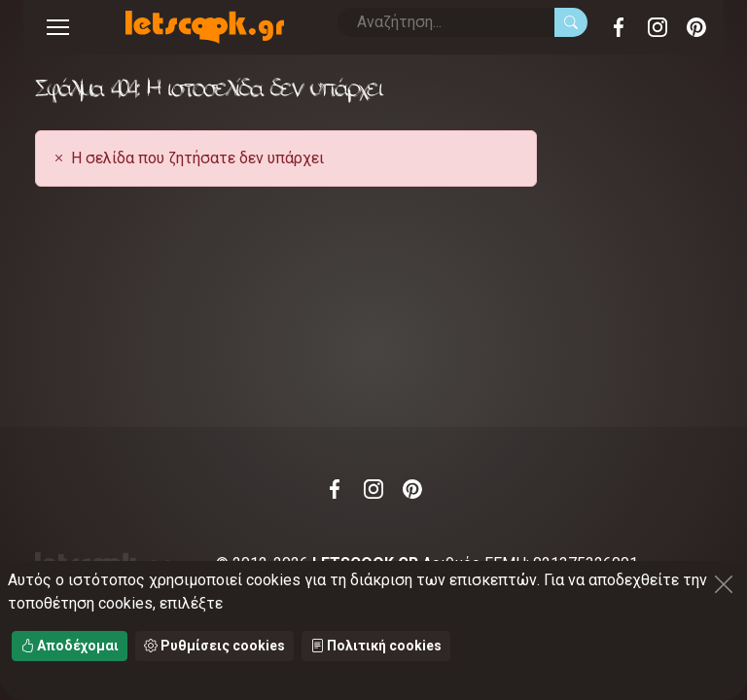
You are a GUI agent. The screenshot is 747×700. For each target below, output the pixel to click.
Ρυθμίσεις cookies (214, 646)
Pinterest (696, 27)
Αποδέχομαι (70, 646)
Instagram (658, 27)
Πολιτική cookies (376, 646)
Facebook (619, 27)
